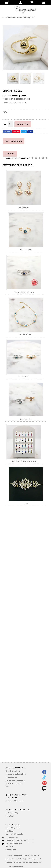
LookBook (12, 816)
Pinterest (16, 132)
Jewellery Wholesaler (16, 835)
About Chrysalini (13, 828)
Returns (26, 855)
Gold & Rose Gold (13, 771)
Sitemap (9, 855)
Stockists (11, 831)
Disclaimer (35, 855)
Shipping (17, 855)
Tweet (24, 132)
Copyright (33, 859)
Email (30, 132)
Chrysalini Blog (12, 813)
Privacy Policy (11, 859)
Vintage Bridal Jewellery (17, 774)
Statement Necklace (14, 801)
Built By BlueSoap (16, 866)
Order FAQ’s (22, 859)
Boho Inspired (15, 778)
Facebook (7, 132)
